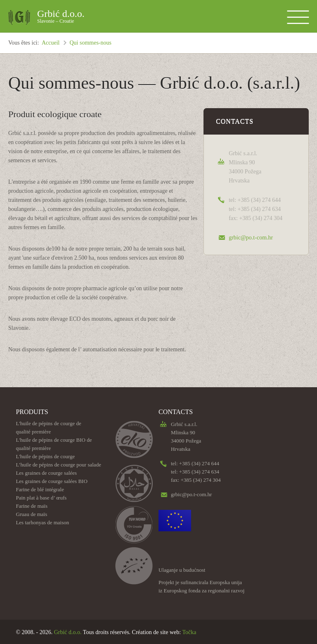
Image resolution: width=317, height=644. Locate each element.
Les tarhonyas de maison (42, 522)
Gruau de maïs (31, 514)
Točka (189, 632)
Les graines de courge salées (46, 473)
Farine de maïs (32, 506)
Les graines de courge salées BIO (51, 481)
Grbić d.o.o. (61, 17)
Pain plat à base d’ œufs (41, 498)
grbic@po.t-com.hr (251, 238)
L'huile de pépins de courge (45, 456)
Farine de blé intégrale (40, 489)
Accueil (51, 43)
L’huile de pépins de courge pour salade (58, 465)
